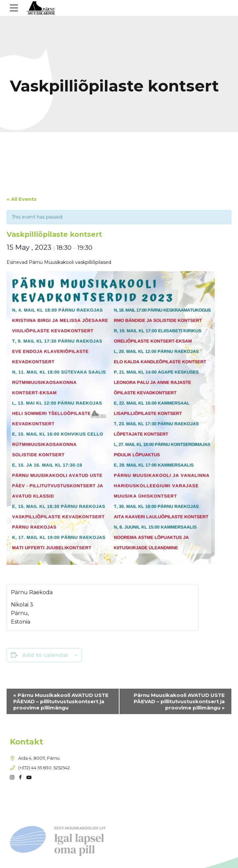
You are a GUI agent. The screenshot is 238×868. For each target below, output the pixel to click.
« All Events (22, 199)
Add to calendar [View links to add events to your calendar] (45, 655)
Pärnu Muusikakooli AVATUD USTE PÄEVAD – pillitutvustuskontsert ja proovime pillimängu (61, 701)
